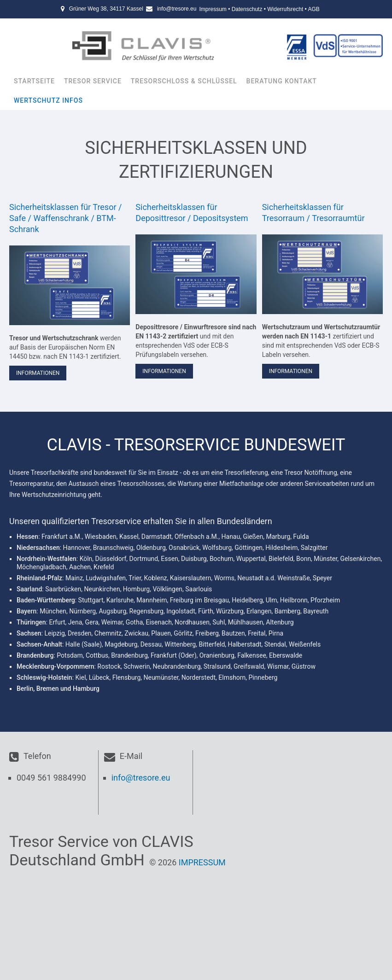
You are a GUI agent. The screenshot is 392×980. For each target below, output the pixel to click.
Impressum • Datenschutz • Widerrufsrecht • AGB (259, 9)
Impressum (202, 862)
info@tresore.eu (177, 9)
